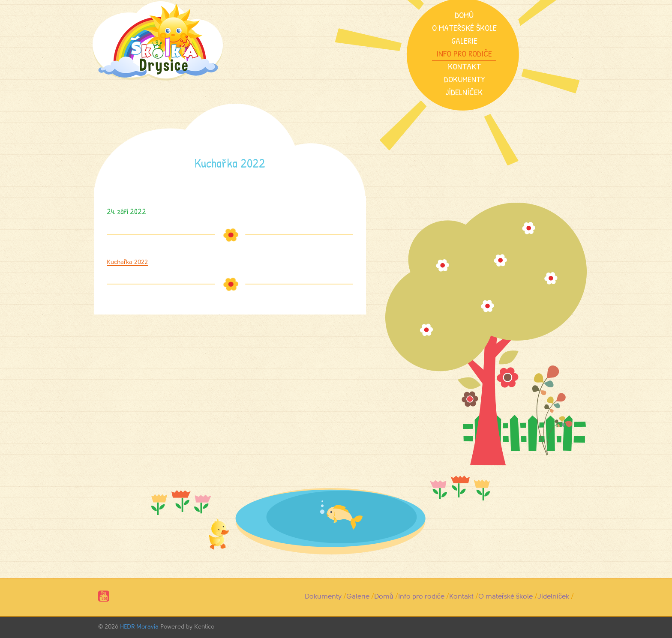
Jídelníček (464, 92)
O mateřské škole (464, 28)
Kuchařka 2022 (127, 262)
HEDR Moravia (139, 627)
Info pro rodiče (464, 53)
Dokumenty (464, 79)
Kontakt (464, 66)
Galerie (464, 40)
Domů (464, 15)
